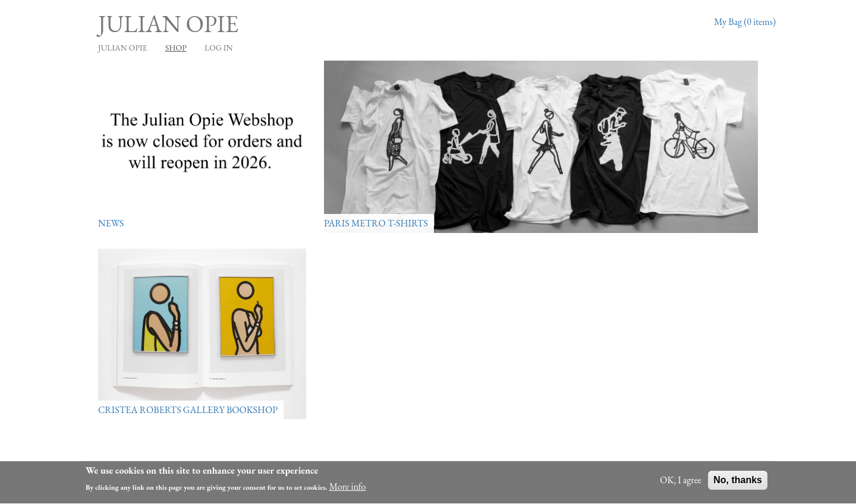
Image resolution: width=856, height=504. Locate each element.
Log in (219, 48)
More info (348, 488)
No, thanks (738, 481)
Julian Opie (168, 24)
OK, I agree (681, 481)
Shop (176, 48)
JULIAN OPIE (123, 48)
